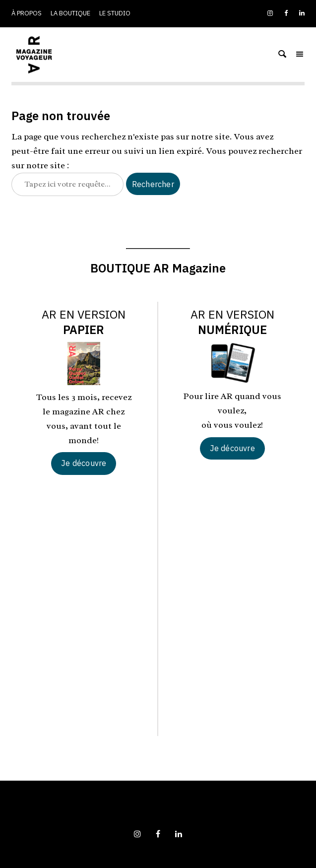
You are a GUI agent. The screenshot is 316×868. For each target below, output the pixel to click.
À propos (27, 13)
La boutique (70, 13)
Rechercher (153, 184)
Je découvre (84, 463)
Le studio (115, 13)
